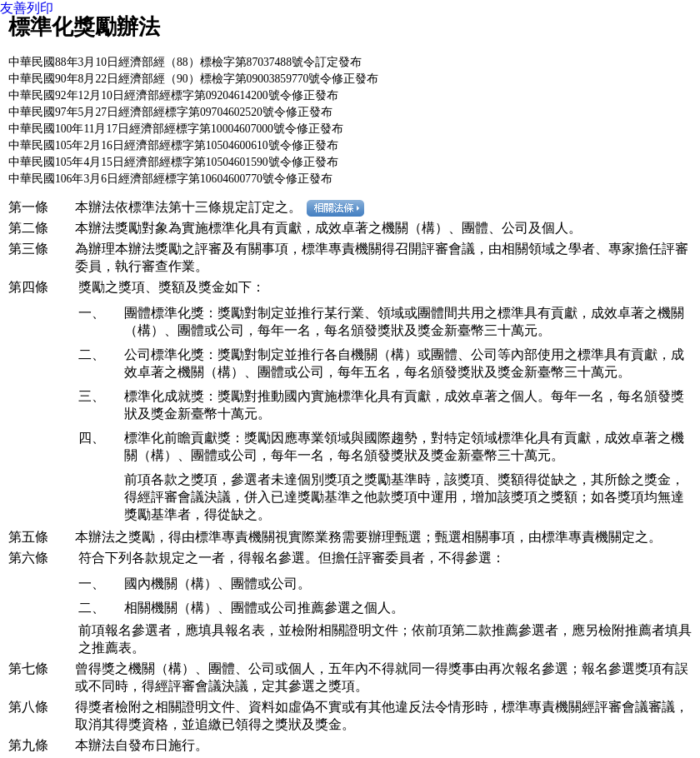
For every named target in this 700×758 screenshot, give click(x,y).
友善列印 (27, 8)
